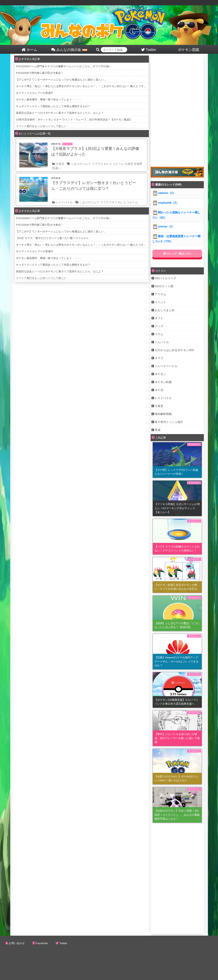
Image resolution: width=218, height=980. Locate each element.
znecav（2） (163, 226)
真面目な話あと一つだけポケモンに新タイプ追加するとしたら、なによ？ (60, 113)
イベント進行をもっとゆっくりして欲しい (41, 126)
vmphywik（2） (166, 203)
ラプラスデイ (109, 202)
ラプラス (97, 164)
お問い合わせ (17, 943)
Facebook (42, 943)
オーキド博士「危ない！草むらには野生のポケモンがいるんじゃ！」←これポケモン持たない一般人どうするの (82, 86)
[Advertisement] (171, 109)
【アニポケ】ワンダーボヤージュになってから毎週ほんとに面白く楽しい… (61, 80)
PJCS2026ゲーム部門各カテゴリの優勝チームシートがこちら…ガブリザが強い (64, 66)
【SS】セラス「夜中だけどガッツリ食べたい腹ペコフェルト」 (54, 238)
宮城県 (138, 164)
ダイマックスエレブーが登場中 (35, 93)
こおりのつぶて (81, 164)
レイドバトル (64, 202)
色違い (56, 168)
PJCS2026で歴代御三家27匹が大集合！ (40, 73)
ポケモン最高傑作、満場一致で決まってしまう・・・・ (49, 99)
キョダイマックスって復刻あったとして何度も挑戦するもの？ (53, 106)
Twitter (63, 943)
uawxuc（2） (164, 193)
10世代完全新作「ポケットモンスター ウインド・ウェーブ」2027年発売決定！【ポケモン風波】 (74, 119)
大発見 (60, 164)
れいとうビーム (114, 164)
